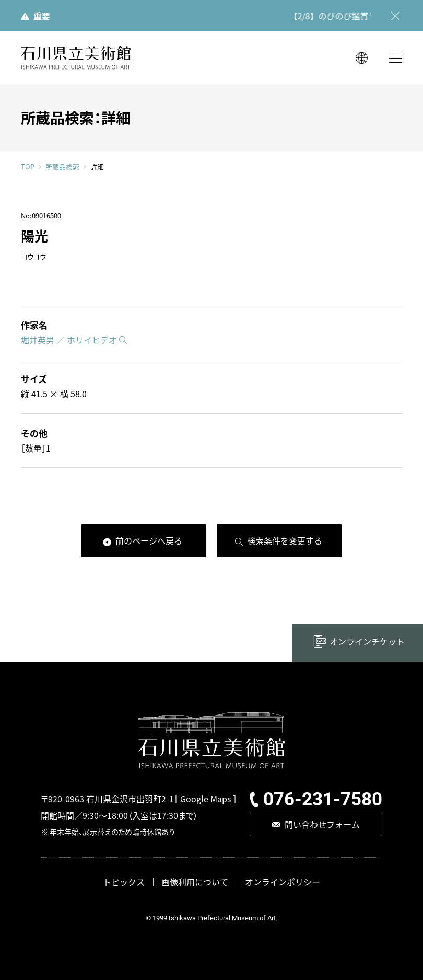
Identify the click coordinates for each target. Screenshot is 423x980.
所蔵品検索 (62, 167)
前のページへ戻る (149, 540)
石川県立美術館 (76, 58)
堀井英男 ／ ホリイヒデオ (69, 340)
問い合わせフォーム (322, 824)
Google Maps (205, 799)
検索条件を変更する (285, 540)
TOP (28, 166)
